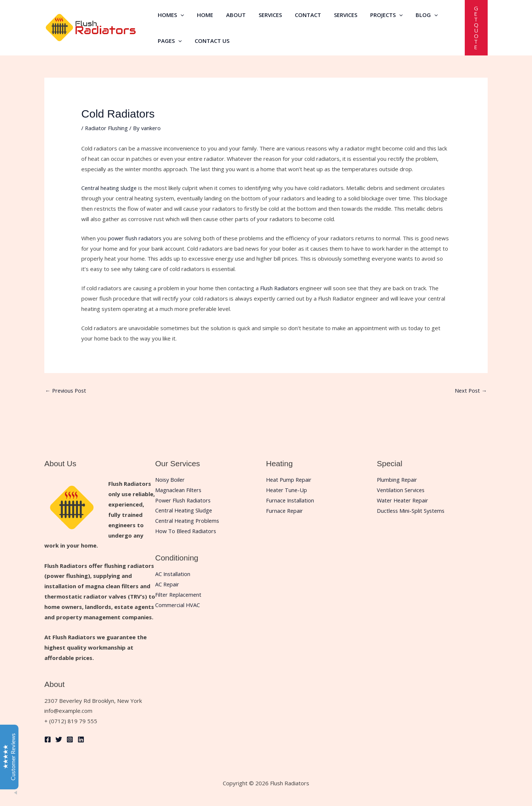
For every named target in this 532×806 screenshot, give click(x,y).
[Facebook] (48, 740)
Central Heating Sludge (184, 511)
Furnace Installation (291, 500)
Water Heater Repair (404, 500)
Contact (300, 15)
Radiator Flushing (107, 128)
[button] (180, 15)
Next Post (470, 390)
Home (202, 15)
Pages (169, 41)
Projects (375, 15)
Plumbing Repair (398, 480)
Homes (170, 15)
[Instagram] (70, 740)
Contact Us (209, 41)
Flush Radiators (280, 288)
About (231, 15)
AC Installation (173, 574)
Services (264, 15)
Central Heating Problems (188, 521)
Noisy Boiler (170, 480)
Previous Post (67, 390)
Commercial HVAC (178, 605)
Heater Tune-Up (287, 490)
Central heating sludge (110, 188)
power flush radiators (135, 238)
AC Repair (168, 585)
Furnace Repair (285, 511)
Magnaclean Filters (179, 490)
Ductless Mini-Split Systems (412, 511)
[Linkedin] (81, 740)
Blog (413, 15)
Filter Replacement (179, 595)
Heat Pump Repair (290, 480)
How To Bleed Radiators (187, 531)
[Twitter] (59, 740)
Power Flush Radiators (184, 500)
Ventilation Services (402, 490)
